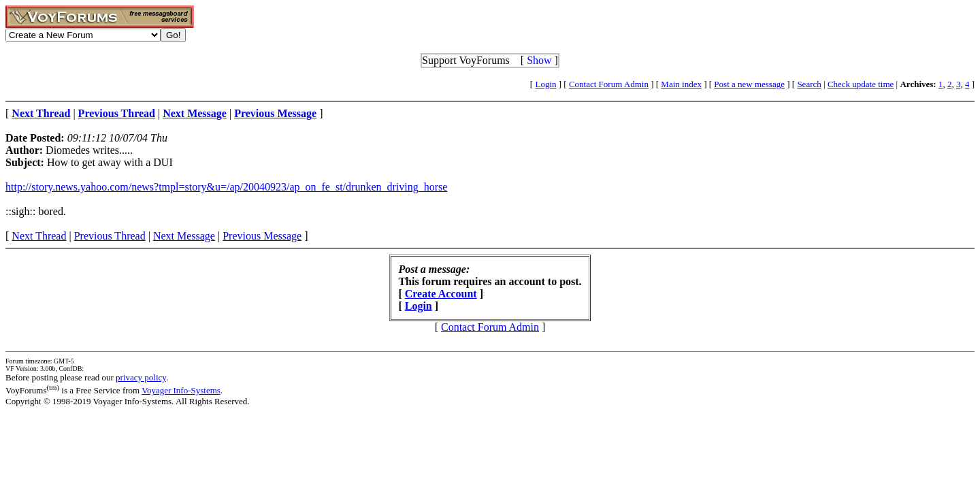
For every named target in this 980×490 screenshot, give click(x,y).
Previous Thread (110, 236)
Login (545, 84)
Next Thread (39, 236)
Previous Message (262, 236)
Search (809, 84)
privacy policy (141, 377)
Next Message (184, 236)
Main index (681, 84)
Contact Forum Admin (609, 84)
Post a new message (749, 84)
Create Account (441, 294)
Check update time (861, 84)
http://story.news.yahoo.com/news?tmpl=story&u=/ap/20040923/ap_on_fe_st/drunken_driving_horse (226, 187)
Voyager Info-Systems (181, 390)
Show (539, 60)
